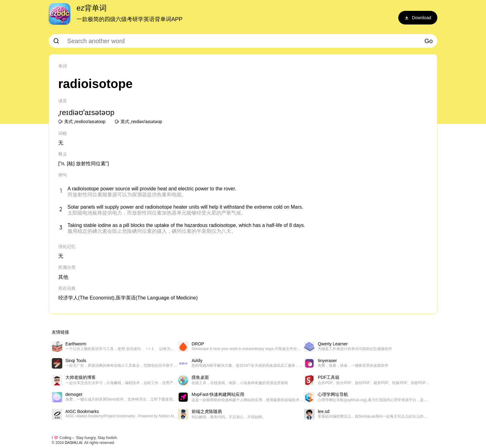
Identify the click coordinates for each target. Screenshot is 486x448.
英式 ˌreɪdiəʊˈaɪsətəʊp (138, 122)
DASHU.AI (74, 443)
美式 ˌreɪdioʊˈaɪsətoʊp (82, 122)
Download (418, 18)
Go (429, 41)
